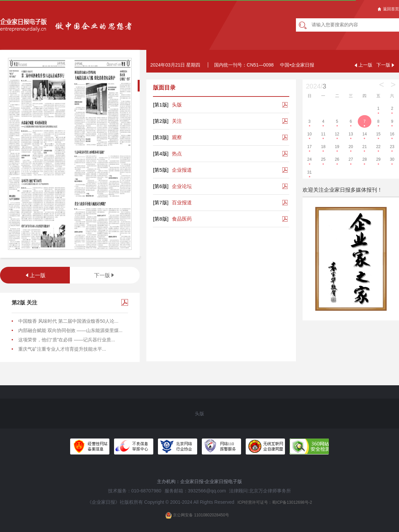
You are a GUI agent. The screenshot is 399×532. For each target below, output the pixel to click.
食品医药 (172, 219)
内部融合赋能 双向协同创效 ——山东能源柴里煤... (70, 330)
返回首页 (388, 9)
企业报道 (172, 170)
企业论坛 (172, 186)
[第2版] (161, 121)
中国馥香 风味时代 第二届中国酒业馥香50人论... (68, 321)
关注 (167, 121)
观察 (167, 137)
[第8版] (161, 219)
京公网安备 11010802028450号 (197, 515)
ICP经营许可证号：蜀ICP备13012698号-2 (275, 502)
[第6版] (161, 186)
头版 (167, 105)
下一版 (105, 275)
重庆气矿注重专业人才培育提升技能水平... (62, 349)
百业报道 (172, 203)
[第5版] (161, 170)
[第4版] (161, 154)
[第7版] (161, 202)
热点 (167, 154)
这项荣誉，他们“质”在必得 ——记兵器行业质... (67, 340)
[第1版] (161, 105)
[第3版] (161, 137)
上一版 (35, 275)
